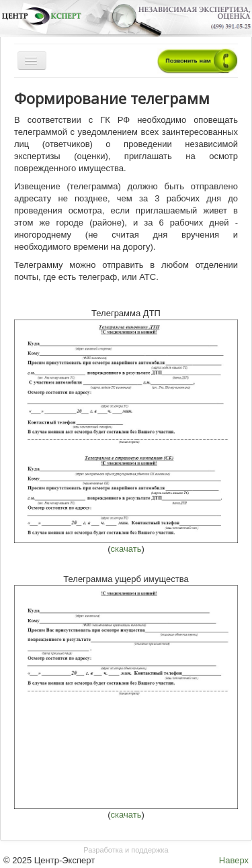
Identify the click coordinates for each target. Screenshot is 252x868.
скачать (126, 549)
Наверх (234, 860)
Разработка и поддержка (126, 850)
